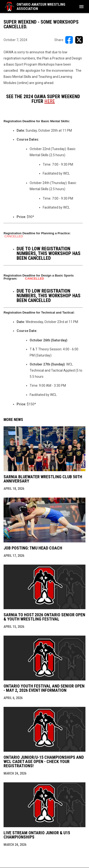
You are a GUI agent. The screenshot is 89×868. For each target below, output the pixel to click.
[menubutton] (81, 7)
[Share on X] (79, 40)
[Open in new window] (50, 101)
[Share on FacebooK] (69, 40)
